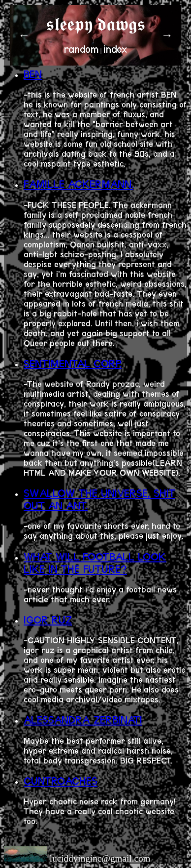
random (81, 49)
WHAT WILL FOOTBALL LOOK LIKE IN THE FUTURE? (95, 563)
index (115, 49)
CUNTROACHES (61, 781)
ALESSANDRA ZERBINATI (83, 720)
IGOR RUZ (48, 620)
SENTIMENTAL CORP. (73, 364)
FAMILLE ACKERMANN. (79, 184)
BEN (33, 74)
